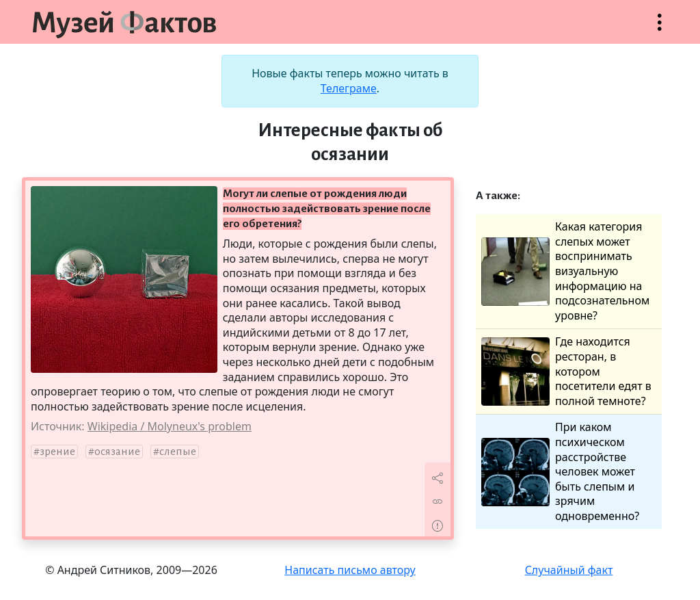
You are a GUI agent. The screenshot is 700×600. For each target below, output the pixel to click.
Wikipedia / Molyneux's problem (170, 426)
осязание (117, 452)
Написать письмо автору (350, 570)
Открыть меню (660, 29)
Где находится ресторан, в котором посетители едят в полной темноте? (566, 371)
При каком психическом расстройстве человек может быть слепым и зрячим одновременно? (560, 472)
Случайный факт (569, 570)
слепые (178, 452)
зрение (57, 452)
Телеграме (349, 88)
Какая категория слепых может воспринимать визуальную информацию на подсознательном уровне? (565, 271)
